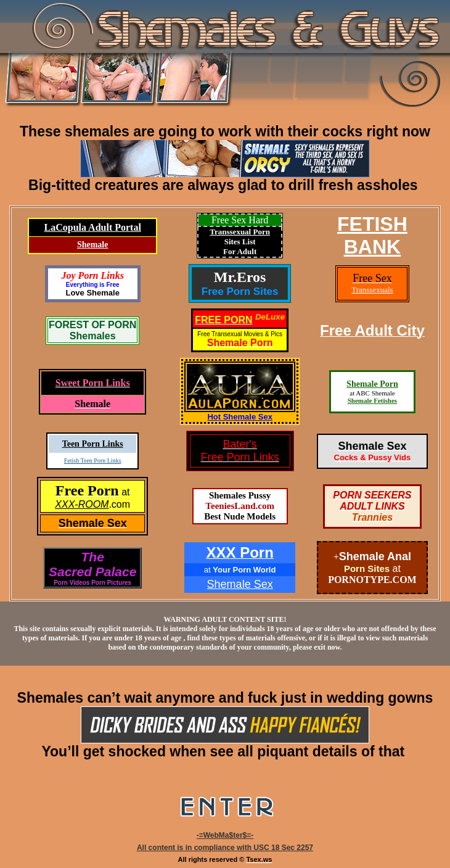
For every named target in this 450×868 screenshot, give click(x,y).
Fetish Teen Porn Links (93, 461)
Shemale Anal (375, 556)
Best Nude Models (240, 516)
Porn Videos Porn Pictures (92, 583)
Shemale (93, 245)
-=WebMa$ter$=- (225, 835)
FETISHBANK (372, 235)
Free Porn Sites (240, 291)
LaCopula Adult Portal (93, 227)
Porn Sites (367, 568)
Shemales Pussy (240, 495)
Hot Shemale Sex (240, 417)
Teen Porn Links (93, 444)
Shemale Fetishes (372, 400)
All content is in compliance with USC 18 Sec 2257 (225, 848)
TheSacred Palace (92, 564)
